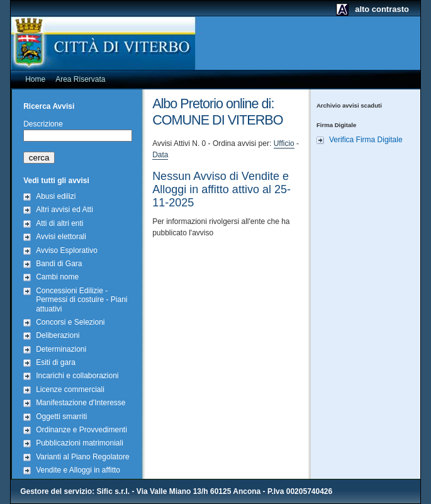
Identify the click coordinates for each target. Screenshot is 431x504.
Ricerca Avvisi (49, 106)
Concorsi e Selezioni (70, 322)
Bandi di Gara (59, 264)
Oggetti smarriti (61, 417)
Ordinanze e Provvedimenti (81, 430)
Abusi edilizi (56, 196)
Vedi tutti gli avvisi (56, 181)
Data (160, 155)
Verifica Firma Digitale (366, 140)
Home (35, 79)
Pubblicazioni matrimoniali (80, 443)
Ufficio (284, 143)
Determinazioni (61, 349)
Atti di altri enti (59, 223)
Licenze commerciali (70, 389)
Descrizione (43, 124)
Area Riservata (80, 79)
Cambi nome (57, 277)
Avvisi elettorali (61, 237)
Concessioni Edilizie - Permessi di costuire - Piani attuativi (81, 300)
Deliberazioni (58, 335)
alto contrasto (382, 9)
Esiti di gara (56, 362)
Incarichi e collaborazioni (77, 376)
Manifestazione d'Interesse (81, 403)
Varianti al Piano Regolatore (83, 457)
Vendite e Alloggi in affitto (78, 470)
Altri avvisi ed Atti (64, 210)
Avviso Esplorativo (67, 250)
